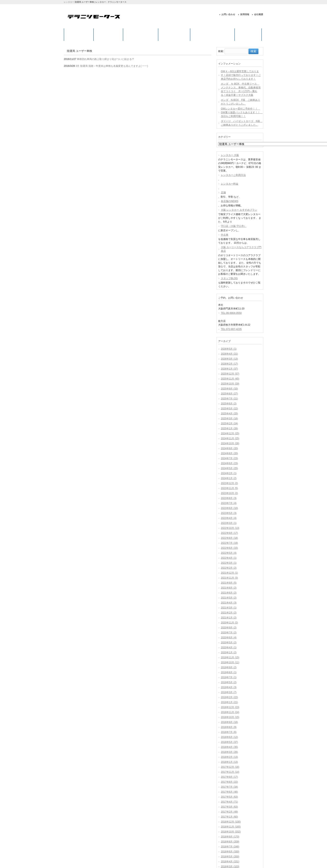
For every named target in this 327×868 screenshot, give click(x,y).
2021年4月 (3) (229, 603)
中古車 (225, 235)
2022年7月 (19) (229, 543)
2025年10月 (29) (230, 384)
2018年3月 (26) (229, 752)
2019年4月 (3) (229, 687)
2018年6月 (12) (229, 737)
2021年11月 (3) (229, 578)
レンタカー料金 (230, 184)
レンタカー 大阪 (230, 155)
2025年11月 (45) (230, 379)
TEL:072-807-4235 (231, 329)
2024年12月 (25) (230, 433)
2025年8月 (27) (229, 394)
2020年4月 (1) (229, 648)
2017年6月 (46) (229, 792)
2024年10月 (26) (230, 443)
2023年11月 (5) (229, 488)
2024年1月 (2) (229, 478)
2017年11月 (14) (230, 772)
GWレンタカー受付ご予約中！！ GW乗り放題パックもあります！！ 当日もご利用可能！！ (241, 112)
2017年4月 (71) (229, 802)
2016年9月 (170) (230, 837)
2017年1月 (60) (229, 817)
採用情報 (245, 14)
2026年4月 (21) (229, 354)
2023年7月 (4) (229, 503)
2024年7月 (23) (229, 458)
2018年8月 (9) (229, 727)
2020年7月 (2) (229, 633)
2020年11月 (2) (229, 623)
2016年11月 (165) (231, 827)
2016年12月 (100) (231, 822)
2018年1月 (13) (229, 762)
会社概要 (259, 14)
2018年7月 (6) (229, 732)
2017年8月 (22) (229, 782)
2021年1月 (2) (229, 618)
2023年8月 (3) (229, 498)
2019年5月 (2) (229, 682)
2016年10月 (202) (231, 832)
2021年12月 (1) (229, 573)
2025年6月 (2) (229, 404)
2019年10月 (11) (230, 662)
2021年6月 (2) (229, 593)
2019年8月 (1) (229, 672)
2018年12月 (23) (230, 707)
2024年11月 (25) (230, 438)
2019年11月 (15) (230, 657)
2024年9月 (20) (229, 448)
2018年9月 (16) (229, 722)
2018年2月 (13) (229, 757)
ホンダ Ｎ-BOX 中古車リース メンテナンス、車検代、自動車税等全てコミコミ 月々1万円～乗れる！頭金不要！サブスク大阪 (241, 89)
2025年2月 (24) (229, 424)
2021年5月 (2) (229, 598)
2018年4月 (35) (229, 747)
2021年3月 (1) (229, 608)
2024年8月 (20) (229, 453)
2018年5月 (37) (229, 742)
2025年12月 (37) (230, 374)
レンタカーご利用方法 (233, 175)
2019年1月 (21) (229, 702)
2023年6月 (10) (229, 508)
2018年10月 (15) (230, 717)
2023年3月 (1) (229, 523)
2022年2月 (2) (229, 568)
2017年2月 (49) (229, 812)
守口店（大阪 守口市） (234, 226)
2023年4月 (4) (229, 518)
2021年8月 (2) (229, 588)
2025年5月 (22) (229, 409)
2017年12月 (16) (230, 767)
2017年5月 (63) (229, 797)
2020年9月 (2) (229, 628)
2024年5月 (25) (229, 468)
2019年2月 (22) (229, 697)
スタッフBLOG (229, 278)
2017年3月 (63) (229, 807)
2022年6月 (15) (229, 548)
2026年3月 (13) (229, 359)
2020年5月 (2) (229, 643)
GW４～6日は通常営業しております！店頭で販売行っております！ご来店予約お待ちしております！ (241, 75)
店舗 (223, 192)
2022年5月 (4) (229, 553)
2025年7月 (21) (229, 399)
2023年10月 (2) (229, 493)
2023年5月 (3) (229, 513)
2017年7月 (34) (229, 787)
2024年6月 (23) (229, 463)
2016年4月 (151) (230, 862)
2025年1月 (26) (229, 429)
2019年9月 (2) (229, 667)
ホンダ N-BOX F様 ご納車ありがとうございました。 (240, 102)
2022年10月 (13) (230, 528)
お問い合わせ (228, 14)
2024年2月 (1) (229, 473)
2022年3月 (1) (229, 563)
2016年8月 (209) (230, 842)
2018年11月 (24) (230, 712)
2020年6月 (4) (229, 638)
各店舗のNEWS (230, 201)
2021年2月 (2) (229, 613)
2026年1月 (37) (229, 369)
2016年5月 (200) (230, 857)
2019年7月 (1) (229, 677)
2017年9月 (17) (229, 777)
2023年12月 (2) (229, 483)
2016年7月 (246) (230, 847)
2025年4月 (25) (229, 414)
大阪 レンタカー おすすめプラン (239, 210)
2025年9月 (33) (229, 389)
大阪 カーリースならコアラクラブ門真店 (241, 249)
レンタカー (69, 2)
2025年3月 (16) (229, 419)
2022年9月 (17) (229, 533)
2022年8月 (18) (229, 538)
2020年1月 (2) (229, 653)
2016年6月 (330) (230, 852)
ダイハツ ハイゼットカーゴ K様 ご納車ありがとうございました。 (241, 123)
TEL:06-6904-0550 (231, 313)
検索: (221, 51)
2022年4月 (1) (229, 558)
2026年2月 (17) (229, 364)
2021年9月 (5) (229, 583)
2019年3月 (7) (229, 692)
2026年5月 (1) (229, 349)
